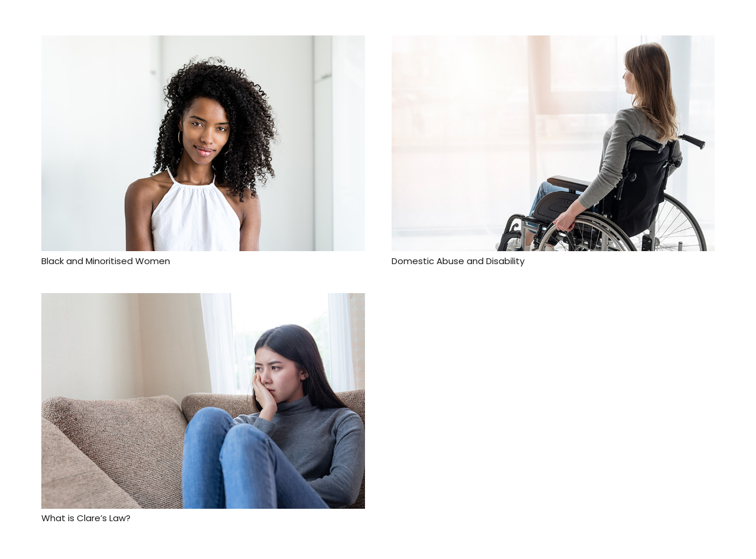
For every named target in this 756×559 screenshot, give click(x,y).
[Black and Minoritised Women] (203, 44)
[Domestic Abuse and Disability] (553, 44)
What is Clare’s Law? (86, 518)
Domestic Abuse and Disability (458, 261)
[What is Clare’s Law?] (203, 301)
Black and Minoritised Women (106, 261)
